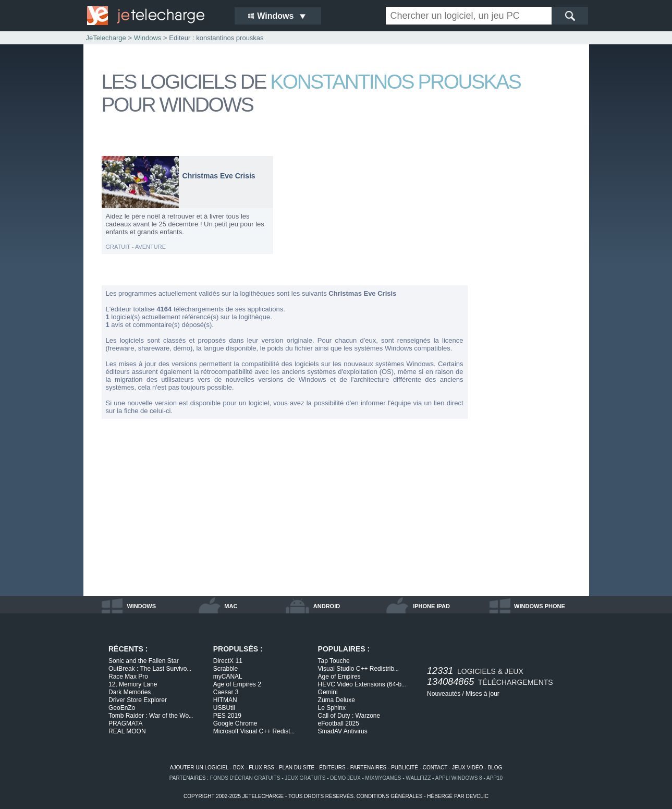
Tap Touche (334, 661)
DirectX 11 (228, 661)
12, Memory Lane (133, 684)
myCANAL (228, 677)
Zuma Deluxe (337, 700)
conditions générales (390, 796)
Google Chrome (235, 723)
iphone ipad (431, 606)
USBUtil (224, 708)
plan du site (297, 768)
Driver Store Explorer (138, 700)
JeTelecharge (106, 38)
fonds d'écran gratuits (245, 778)
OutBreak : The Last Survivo (150, 669)
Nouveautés (444, 694)
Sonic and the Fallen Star (144, 661)
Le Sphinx (332, 708)
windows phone (540, 606)
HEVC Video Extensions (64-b (362, 684)
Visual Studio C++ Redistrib (358, 669)
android (327, 606)
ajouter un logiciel (199, 768)
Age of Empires (339, 677)
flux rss (261, 768)
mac (231, 606)
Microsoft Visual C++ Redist (254, 731)
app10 (494, 778)
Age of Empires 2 (237, 684)
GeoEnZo (122, 708)
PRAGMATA (126, 723)
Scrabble (225, 669)
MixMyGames (383, 778)
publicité (405, 768)
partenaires (369, 768)
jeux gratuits (305, 778)
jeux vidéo (467, 768)
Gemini (328, 692)
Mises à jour (482, 694)
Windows (148, 38)
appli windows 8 (459, 778)
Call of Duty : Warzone (349, 716)
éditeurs (332, 768)
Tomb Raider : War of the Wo (151, 716)
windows (141, 606)
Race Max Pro (128, 677)
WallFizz (418, 778)
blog (495, 768)
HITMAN (225, 700)
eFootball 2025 (339, 723)
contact (435, 768)
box (239, 768)
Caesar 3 (226, 692)
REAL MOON (127, 731)
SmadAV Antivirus (343, 731)
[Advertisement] (529, 312)
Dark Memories (130, 692)
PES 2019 (227, 716)
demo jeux (345, 778)
